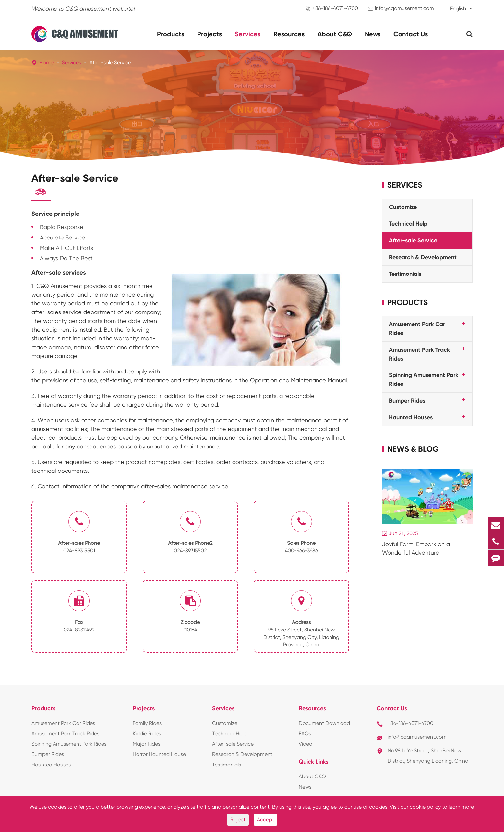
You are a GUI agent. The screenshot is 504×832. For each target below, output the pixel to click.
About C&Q (335, 34)
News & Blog (413, 449)
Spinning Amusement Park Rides (69, 746)
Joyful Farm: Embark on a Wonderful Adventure (416, 548)
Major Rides (146, 746)
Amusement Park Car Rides (63, 725)
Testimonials (405, 274)
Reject (238, 820)
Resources (289, 34)
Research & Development (423, 257)
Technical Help (408, 224)
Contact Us (411, 34)
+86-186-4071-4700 (335, 8)
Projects (210, 34)
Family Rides (147, 725)
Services (248, 34)
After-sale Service (110, 62)
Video (306, 746)
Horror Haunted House (159, 756)
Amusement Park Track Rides (65, 735)
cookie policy (425, 807)
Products (171, 34)
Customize (403, 207)
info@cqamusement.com (404, 8)
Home (46, 62)
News (373, 34)
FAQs (305, 735)
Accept (265, 820)
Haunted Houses (411, 417)
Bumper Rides (407, 401)
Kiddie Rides (147, 735)
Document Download (324, 725)
